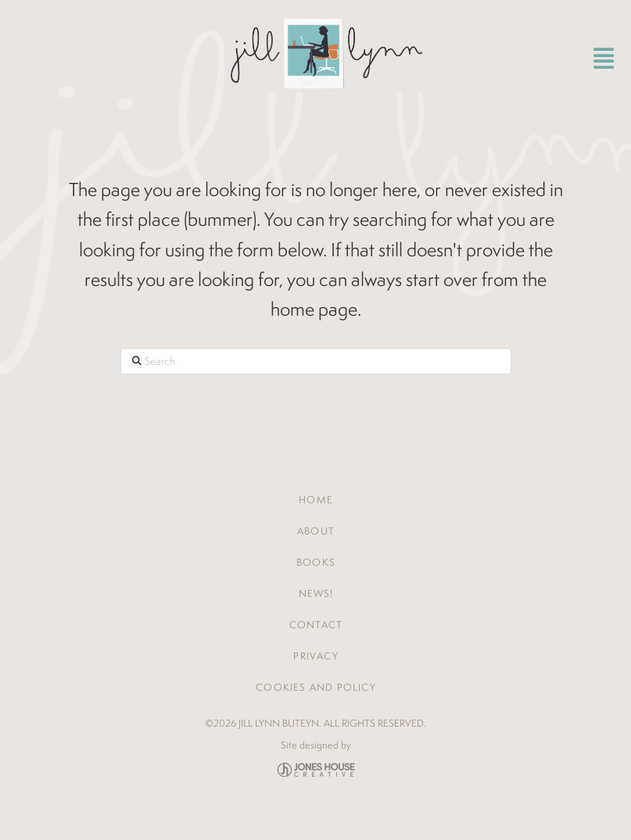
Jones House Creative (316, 770)
